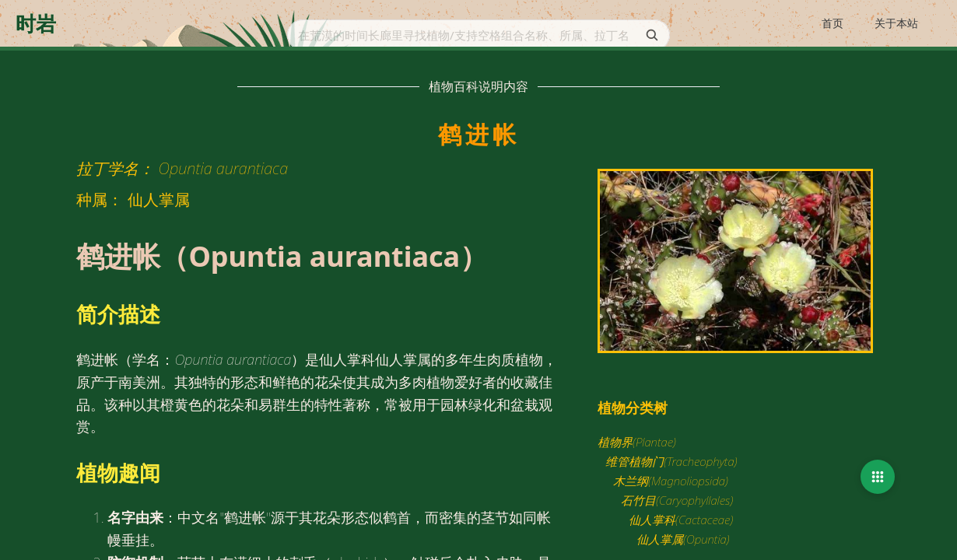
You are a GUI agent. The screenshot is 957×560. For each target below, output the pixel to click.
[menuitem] (833, 24)
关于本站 (896, 23)
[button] (878, 477)
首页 (833, 23)
